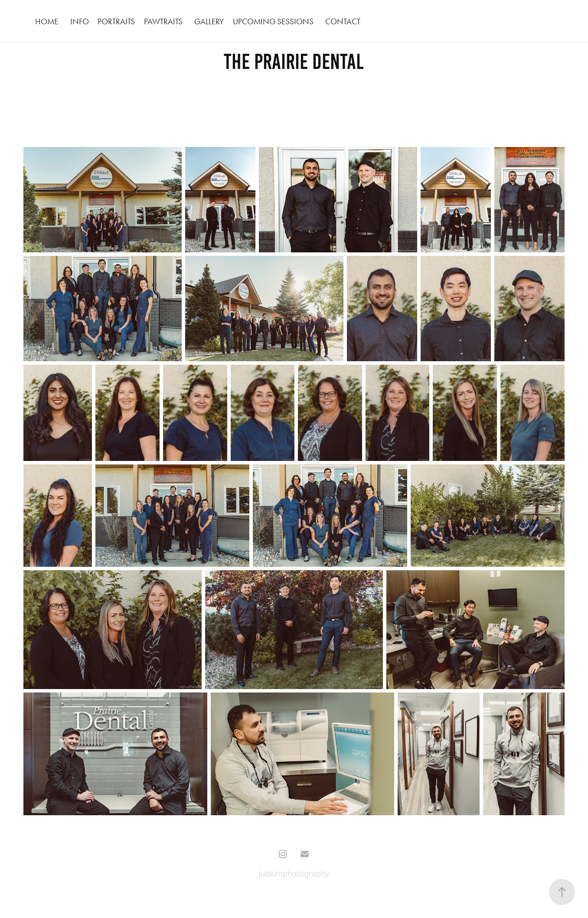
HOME (47, 21)
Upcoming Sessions (273, 21)
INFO (80, 21)
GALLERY (209, 21)
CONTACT (343, 21)
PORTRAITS (116, 21)
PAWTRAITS (163, 21)
